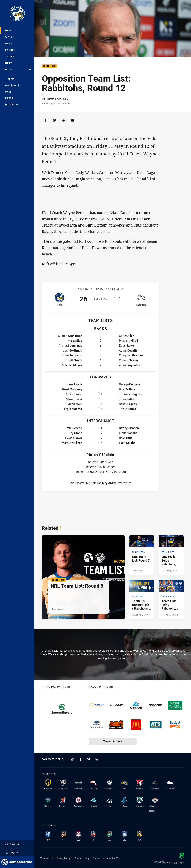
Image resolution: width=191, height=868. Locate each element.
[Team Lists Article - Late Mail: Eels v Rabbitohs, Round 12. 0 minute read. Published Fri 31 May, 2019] (171, 555)
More (18, 69)
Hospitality (12, 104)
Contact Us (98, 858)
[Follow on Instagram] (97, 759)
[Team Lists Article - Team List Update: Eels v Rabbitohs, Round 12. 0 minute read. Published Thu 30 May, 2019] (142, 600)
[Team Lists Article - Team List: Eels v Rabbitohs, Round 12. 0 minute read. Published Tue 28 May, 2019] (171, 600)
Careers (78, 858)
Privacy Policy (63, 858)
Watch (10, 37)
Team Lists (49, 66)
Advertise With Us (115, 858)
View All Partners (113, 741)
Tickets (10, 79)
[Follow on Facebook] (81, 759)
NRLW (9, 63)
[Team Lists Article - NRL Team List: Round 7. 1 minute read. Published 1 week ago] (142, 555)
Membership (13, 85)
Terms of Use (47, 858)
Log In (12, 852)
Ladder (11, 50)
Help (87, 858)
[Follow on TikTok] (72, 759)
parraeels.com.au (55, 98)
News (9, 30)
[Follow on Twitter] (89, 759)
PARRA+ (10, 98)
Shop (8, 92)
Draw (9, 43)
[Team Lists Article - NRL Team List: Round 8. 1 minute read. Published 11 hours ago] (83, 577)
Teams (10, 56)
